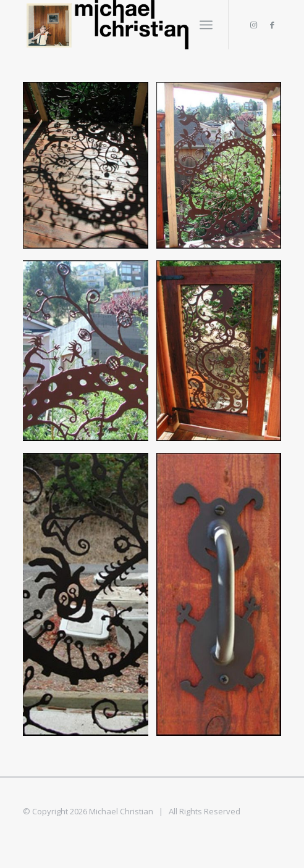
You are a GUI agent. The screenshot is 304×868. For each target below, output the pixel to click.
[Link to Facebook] (272, 25)
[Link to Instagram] (253, 25)
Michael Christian (121, 811)
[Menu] (206, 25)
